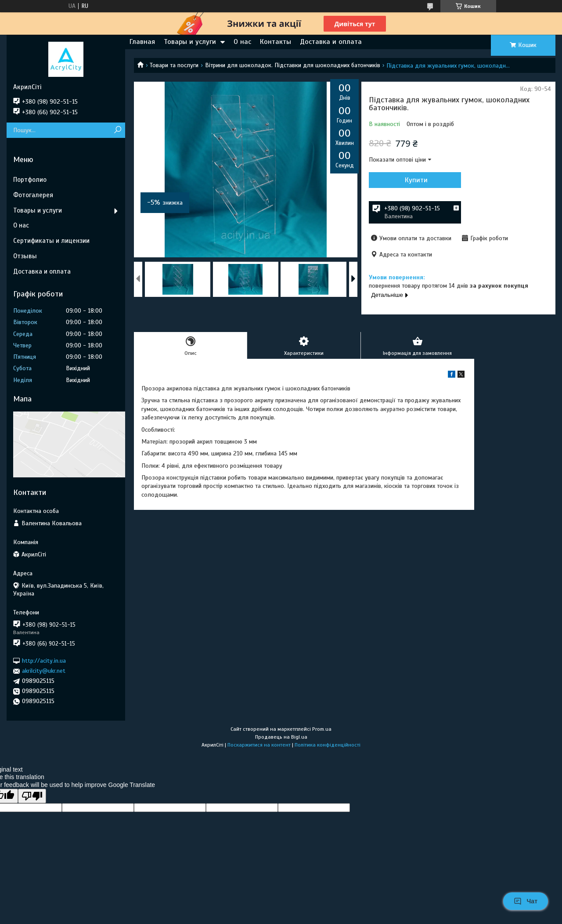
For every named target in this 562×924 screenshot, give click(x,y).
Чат (526, 901)
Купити (416, 180)
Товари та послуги (174, 65)
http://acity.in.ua (44, 661)
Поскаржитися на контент (259, 745)
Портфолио (30, 180)
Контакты (276, 42)
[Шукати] (117, 130)
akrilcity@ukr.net (44, 671)
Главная (142, 42)
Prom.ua (322, 729)
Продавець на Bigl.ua (281, 737)
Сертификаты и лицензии (51, 241)
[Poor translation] (32, 796)
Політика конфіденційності (328, 745)
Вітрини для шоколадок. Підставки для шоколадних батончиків (293, 65)
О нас (242, 42)
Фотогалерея (33, 195)
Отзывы (25, 256)
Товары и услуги (190, 42)
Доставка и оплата (331, 42)
